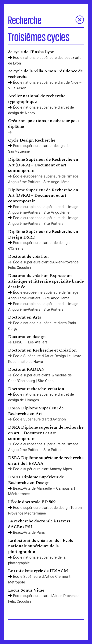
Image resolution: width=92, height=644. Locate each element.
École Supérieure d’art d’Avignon (39, 419)
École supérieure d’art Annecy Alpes (42, 469)
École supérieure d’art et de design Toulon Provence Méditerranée (45, 510)
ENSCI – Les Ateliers (30, 342)
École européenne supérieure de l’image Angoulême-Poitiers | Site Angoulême (43, 179)
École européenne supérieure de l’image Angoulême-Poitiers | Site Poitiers (43, 221)
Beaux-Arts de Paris (29, 532)
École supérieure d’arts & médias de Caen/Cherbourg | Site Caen (40, 378)
